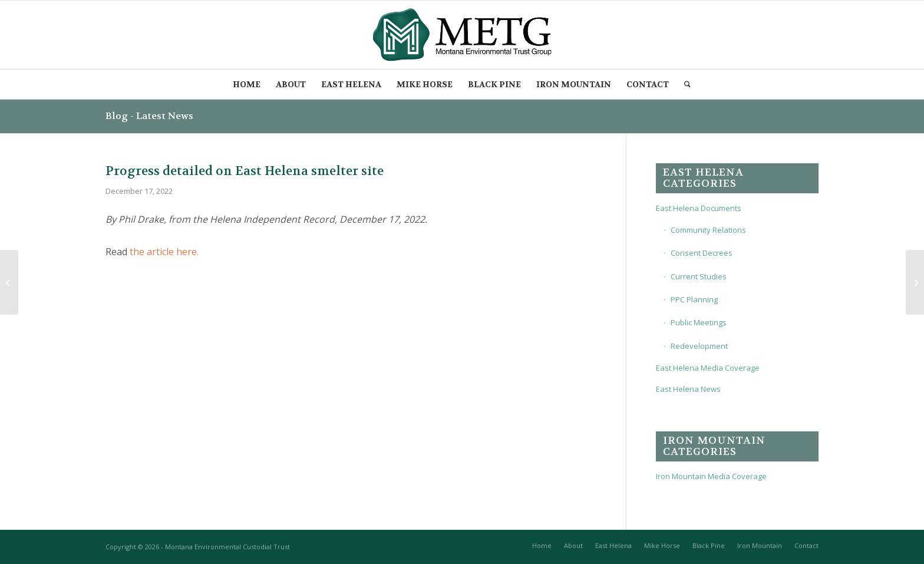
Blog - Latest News (149, 116)
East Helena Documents (699, 208)
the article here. (164, 252)
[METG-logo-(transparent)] (462, 35)
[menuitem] (247, 84)
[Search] (688, 84)
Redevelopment (699, 346)
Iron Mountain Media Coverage (711, 476)
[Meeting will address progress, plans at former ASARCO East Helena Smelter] (9, 282)
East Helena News (688, 389)
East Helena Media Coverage (708, 368)
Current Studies (699, 276)
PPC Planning (694, 299)
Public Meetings (699, 322)
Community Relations (708, 230)
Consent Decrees (702, 253)
